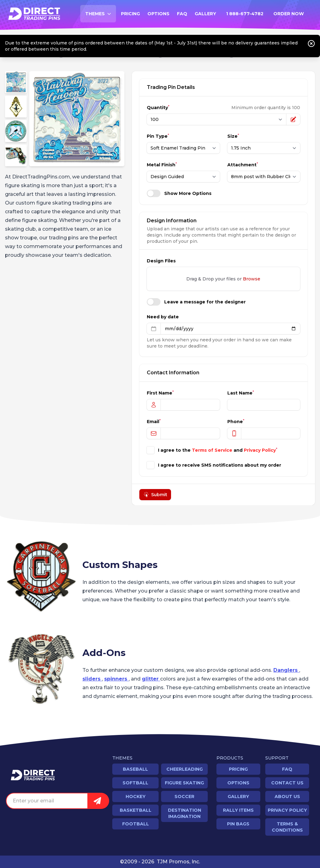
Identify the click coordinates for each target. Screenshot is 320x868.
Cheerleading (185, 769)
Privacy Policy (260, 450)
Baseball (135, 769)
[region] (77, 119)
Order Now (289, 14)
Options (158, 14)
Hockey (136, 796)
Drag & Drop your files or (224, 279)
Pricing (130, 14)
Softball (135, 783)
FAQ (182, 14)
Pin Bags (238, 824)
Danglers (286, 670)
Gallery (205, 14)
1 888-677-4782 (245, 14)
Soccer (184, 796)
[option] (77, 119)
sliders (92, 679)
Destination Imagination (185, 813)
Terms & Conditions (287, 827)
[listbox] (77, 119)
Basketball (136, 810)
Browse (252, 279)
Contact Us (287, 783)
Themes (100, 15)
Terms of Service (212, 450)
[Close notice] (311, 44)
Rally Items (238, 810)
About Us (287, 796)
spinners (116, 679)
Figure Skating (184, 783)
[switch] (154, 193)
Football (136, 824)
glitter (151, 679)
